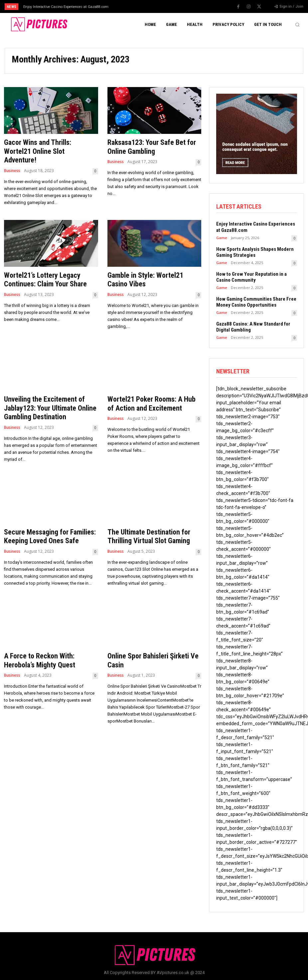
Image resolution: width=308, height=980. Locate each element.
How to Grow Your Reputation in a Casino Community (251, 277)
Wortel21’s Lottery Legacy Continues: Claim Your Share (45, 280)
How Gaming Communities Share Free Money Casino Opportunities (256, 302)
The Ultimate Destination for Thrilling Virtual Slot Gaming (149, 536)
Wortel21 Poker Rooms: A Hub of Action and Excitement (151, 403)
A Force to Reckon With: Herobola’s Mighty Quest (40, 660)
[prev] (160, 6)
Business (12, 170)
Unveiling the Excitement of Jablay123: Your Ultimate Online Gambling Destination (50, 408)
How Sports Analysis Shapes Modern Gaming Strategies (255, 252)
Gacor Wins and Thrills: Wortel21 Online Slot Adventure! (37, 151)
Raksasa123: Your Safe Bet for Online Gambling (152, 147)
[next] (171, 6)
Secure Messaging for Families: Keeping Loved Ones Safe (50, 536)
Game (222, 237)
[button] (297, 25)
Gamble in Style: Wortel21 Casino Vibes (145, 280)
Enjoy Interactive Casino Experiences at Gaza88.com (66, 7)
